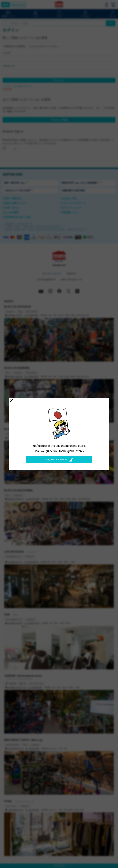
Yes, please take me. (59, 460)
